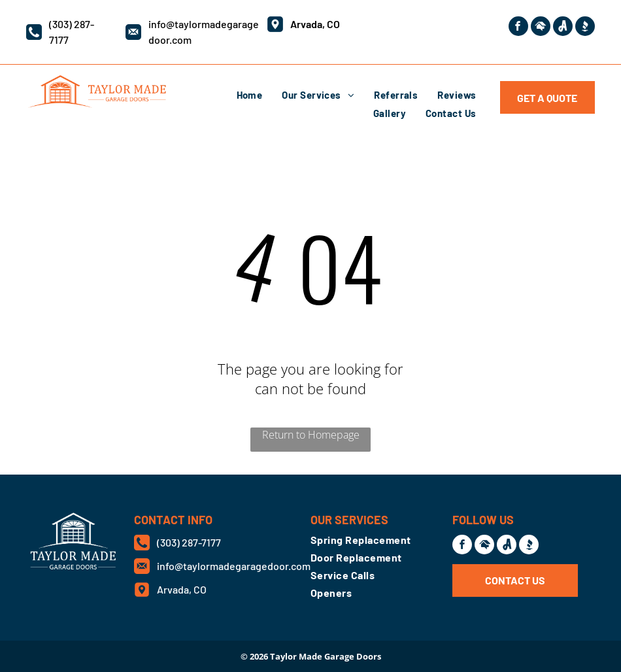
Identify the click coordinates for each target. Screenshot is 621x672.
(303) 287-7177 (189, 542)
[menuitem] (250, 95)
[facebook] (518, 28)
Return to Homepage (311, 435)
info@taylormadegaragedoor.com (234, 566)
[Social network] (541, 28)
